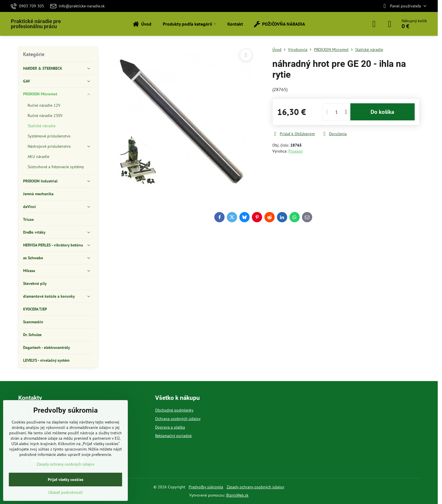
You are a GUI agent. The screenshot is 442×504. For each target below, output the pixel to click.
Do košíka (382, 112)
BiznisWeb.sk (237, 495)
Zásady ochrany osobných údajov (255, 487)
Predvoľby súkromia (206, 487)
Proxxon (296, 151)
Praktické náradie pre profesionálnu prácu (36, 24)
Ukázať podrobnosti (66, 492)
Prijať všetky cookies (66, 480)
